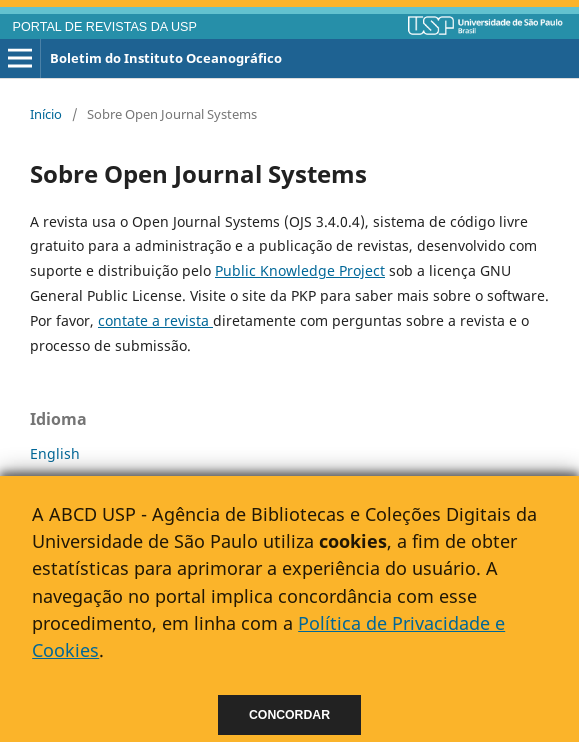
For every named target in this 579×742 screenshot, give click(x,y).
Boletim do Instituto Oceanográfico (166, 58)
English (55, 453)
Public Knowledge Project (300, 270)
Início (46, 114)
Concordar (289, 715)
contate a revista (155, 320)
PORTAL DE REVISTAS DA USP (105, 27)
